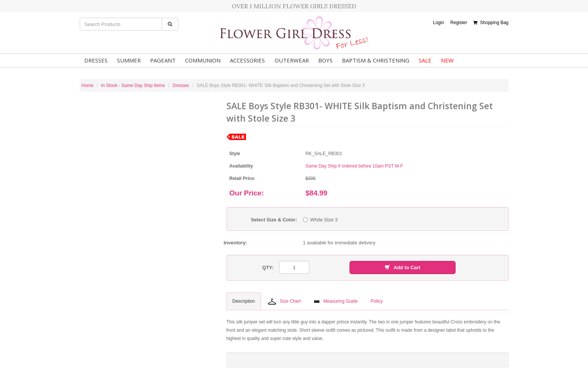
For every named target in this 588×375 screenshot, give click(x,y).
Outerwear (289, 60)
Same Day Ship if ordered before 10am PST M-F (354, 166)
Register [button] (459, 23)
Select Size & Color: (274, 220)
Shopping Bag (491, 23)
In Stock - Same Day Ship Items (133, 85)
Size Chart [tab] (284, 302)
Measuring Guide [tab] (336, 301)
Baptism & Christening (373, 60)
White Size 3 (320, 220)
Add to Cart (403, 268)
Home (88, 85)
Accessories (245, 60)
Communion (201, 60)
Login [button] (438, 23)
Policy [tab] (377, 301)
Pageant (161, 60)
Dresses (96, 60)
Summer (128, 60)
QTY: (268, 268)
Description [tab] (244, 301)
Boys (323, 60)
